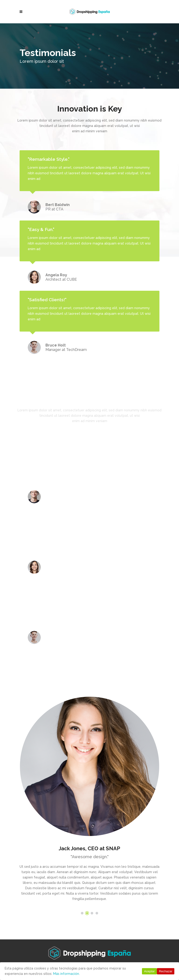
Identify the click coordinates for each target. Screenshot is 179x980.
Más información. (66, 974)
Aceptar (149, 971)
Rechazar (166, 971)
